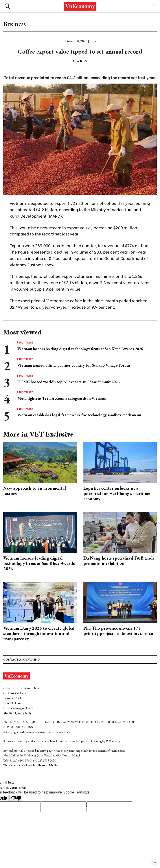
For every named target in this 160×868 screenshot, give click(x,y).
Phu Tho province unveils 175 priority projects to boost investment (119, 631)
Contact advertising (21, 659)
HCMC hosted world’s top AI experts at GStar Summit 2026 (68, 382)
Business (15, 24)
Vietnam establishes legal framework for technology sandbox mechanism (79, 415)
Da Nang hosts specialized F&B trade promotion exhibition (119, 561)
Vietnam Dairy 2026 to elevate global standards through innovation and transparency (39, 633)
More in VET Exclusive (38, 434)
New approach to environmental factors (35, 491)
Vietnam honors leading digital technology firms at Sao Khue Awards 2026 (80, 349)
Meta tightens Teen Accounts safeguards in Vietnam (62, 398)
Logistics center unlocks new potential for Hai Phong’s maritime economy (117, 493)
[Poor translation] (16, 798)
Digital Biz (26, 342)
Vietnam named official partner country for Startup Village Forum (74, 365)
